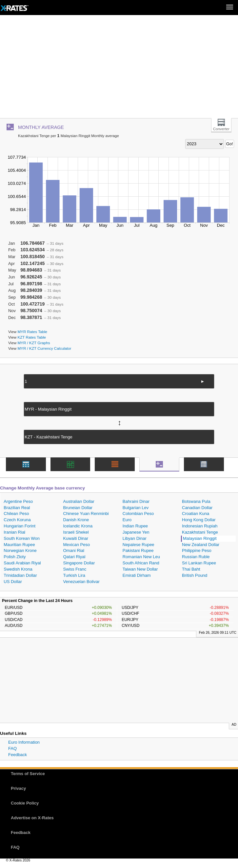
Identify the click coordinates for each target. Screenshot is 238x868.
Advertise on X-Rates (32, 818)
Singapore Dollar (79, 563)
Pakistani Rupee (138, 550)
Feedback (18, 755)
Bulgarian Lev (136, 508)
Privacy (18, 788)
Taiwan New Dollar (140, 569)
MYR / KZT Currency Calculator (44, 348)
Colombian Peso (138, 514)
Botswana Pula (196, 501)
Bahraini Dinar (136, 501)
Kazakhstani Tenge (200, 532)
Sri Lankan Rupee (199, 563)
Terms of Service (28, 774)
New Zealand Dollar (201, 545)
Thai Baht (191, 569)
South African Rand (141, 563)
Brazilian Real (17, 508)
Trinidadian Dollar (20, 575)
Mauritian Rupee (19, 545)
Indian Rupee (135, 526)
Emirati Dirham (137, 575)
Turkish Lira (74, 575)
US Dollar (13, 582)
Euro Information (24, 742)
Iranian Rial (14, 532)
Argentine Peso (18, 501)
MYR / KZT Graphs (34, 343)
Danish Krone (76, 520)
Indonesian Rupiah (200, 526)
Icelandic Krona (78, 526)
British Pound (195, 575)
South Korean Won (22, 538)
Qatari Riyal (74, 557)
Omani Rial (74, 550)
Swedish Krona (18, 569)
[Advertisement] (119, 69)
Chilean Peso (16, 514)
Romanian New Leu (141, 557)
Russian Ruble (196, 557)
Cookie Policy (25, 803)
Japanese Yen (136, 532)
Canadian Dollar (197, 508)
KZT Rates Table (32, 337)
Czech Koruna (17, 520)
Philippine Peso (197, 550)
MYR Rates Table (32, 332)
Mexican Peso (77, 545)
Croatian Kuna (196, 514)
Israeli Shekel (76, 532)
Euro (127, 520)
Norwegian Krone (20, 550)
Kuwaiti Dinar (76, 538)
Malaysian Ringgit (200, 538)
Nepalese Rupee (139, 545)
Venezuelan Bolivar (81, 582)
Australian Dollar (79, 501)
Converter (221, 129)
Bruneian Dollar (78, 508)
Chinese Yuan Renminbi (86, 514)
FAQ (12, 748)
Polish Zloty (15, 557)
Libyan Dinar (135, 538)
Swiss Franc (75, 569)
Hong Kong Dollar (199, 520)
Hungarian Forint (20, 526)
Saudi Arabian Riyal (22, 563)
